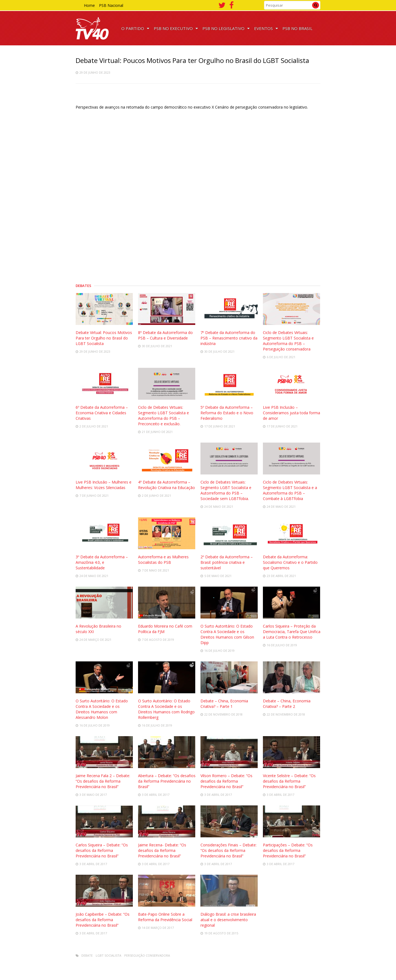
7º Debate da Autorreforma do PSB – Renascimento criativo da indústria (229, 338)
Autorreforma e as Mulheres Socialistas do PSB (163, 560)
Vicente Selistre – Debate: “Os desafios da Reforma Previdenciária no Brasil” (289, 781)
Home (89, 5)
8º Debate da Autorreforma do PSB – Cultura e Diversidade (165, 335)
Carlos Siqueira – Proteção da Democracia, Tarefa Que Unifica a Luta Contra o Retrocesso (292, 632)
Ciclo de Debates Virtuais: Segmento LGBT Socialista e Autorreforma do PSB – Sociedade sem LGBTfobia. (226, 490)
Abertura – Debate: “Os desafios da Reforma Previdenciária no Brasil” (167, 781)
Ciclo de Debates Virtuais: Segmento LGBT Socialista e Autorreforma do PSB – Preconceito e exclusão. (163, 416)
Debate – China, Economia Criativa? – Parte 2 (287, 704)
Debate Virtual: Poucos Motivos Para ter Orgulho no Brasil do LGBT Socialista (104, 338)
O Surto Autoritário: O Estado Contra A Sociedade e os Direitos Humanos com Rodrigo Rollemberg (166, 709)
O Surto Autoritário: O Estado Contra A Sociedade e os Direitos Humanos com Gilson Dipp (227, 634)
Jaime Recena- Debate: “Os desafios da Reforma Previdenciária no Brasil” (162, 850)
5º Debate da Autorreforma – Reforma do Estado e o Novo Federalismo (227, 413)
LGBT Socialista (108, 955)
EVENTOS (266, 28)
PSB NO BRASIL (297, 28)
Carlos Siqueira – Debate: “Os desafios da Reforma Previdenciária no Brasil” (102, 850)
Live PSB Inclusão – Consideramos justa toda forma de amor (291, 413)
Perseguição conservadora (147, 955)
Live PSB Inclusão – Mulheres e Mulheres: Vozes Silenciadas (104, 485)
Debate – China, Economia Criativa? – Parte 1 (224, 704)
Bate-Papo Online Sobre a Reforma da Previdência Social (165, 917)
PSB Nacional (111, 5)
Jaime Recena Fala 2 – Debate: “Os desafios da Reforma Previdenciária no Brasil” (103, 781)
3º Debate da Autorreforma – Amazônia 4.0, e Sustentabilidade (102, 562)
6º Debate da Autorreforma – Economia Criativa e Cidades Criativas (102, 413)
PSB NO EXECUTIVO (176, 28)
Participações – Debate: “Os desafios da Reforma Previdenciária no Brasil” (288, 850)
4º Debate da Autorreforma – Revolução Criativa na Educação (167, 485)
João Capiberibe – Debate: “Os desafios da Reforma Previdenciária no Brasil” (103, 920)
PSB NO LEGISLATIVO (226, 28)
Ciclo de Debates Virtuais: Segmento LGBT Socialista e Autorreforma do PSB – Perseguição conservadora (288, 341)
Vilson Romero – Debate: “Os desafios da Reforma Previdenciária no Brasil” (226, 781)
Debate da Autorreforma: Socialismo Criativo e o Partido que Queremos (290, 562)
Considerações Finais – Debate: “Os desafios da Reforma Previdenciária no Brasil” (229, 850)
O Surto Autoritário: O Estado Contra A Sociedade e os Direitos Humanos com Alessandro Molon (102, 709)
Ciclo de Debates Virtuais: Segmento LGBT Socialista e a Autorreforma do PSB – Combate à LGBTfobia (290, 490)
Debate (87, 955)
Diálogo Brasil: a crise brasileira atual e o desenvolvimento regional (228, 920)
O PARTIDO (135, 28)
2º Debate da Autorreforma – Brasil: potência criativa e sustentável (227, 562)
